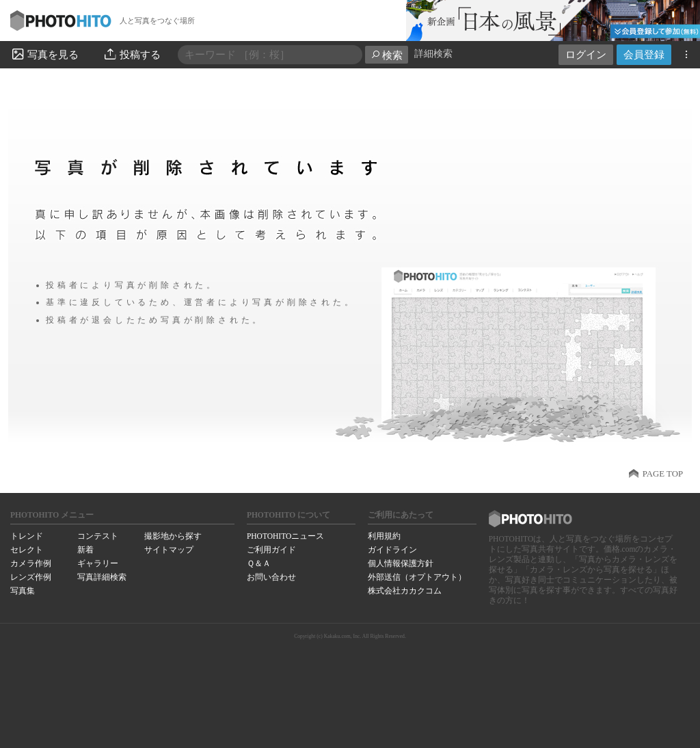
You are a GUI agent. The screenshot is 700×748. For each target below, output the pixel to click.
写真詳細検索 (102, 577)
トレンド (27, 536)
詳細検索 (433, 54)
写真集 (23, 591)
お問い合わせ (271, 577)
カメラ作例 (31, 563)
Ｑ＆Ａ (259, 563)
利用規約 (384, 536)
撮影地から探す (173, 536)
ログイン (586, 54)
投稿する (132, 54)
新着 (85, 550)
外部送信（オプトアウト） (417, 577)
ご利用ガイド (271, 550)
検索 (387, 55)
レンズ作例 (31, 577)
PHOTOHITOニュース (285, 536)
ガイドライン (392, 550)
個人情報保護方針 (401, 563)
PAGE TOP (663, 474)
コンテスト (98, 536)
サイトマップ (169, 550)
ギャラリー (98, 563)
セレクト (27, 550)
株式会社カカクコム (405, 591)
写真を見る (44, 54)
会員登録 (644, 54)
